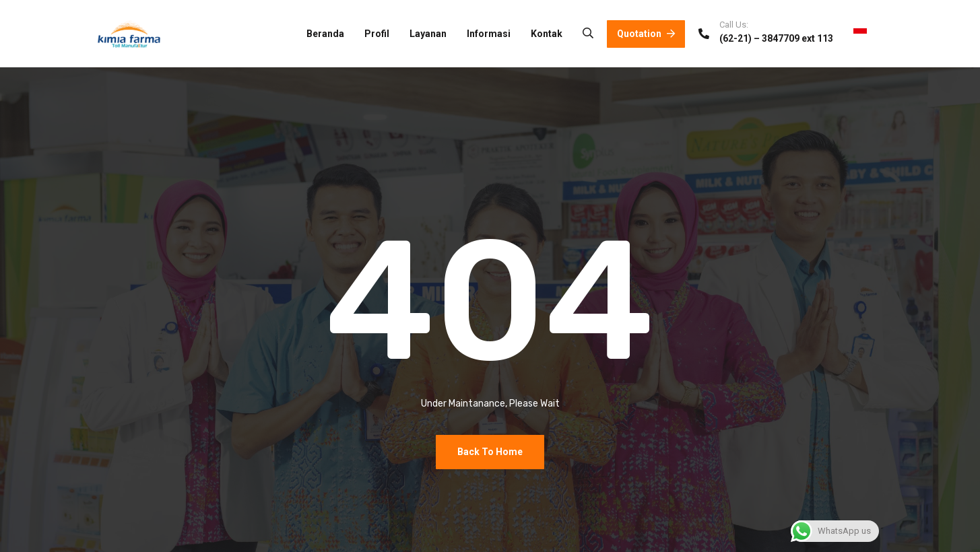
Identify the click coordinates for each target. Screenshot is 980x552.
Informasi (489, 34)
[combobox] (869, 34)
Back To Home (490, 452)
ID (869, 33)
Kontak (547, 34)
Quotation (646, 34)
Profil (377, 34)
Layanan (428, 34)
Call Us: (734, 25)
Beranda (325, 34)
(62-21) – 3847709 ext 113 (776, 38)
